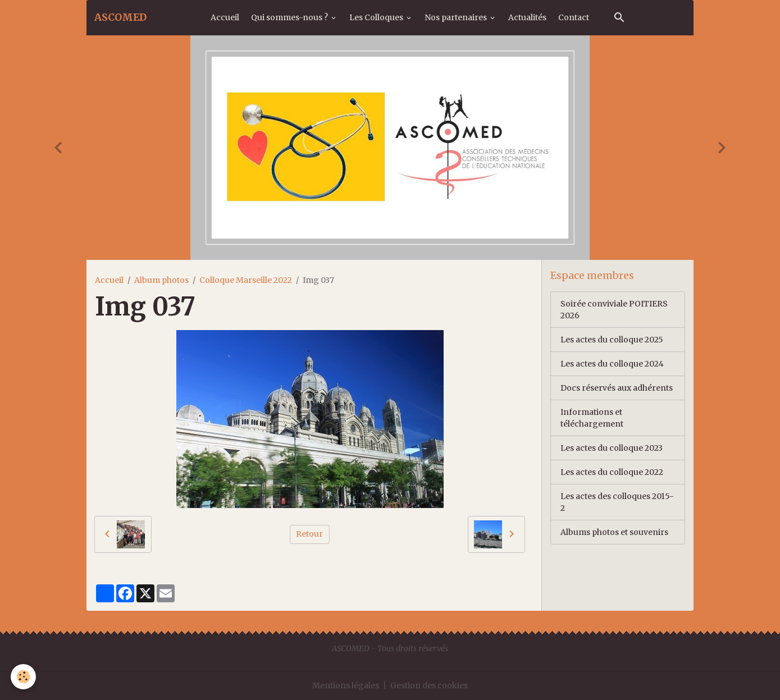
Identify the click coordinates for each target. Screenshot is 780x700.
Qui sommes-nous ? (290, 17)
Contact (574, 17)
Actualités (527, 17)
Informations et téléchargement (592, 418)
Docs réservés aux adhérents (617, 388)
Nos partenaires (457, 17)
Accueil (225, 17)
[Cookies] (24, 677)
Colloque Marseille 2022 (246, 280)
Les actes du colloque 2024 (612, 364)
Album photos (161, 280)
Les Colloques (377, 17)
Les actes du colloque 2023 (612, 448)
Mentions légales (346, 685)
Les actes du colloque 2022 (612, 472)
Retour (309, 534)
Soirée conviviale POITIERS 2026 (614, 310)
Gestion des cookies (429, 685)
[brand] (120, 17)
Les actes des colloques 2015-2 (617, 502)
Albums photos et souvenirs (614, 532)
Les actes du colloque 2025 (612, 340)
